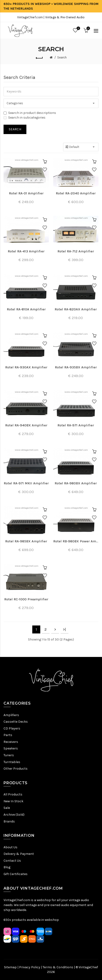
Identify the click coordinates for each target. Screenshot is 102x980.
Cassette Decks (16, 722)
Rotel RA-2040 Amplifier (76, 193)
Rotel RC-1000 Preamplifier (26, 599)
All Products (13, 794)
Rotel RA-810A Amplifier (26, 309)
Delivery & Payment (19, 854)
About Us (10, 847)
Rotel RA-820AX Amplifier (76, 309)
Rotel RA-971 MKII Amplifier (26, 483)
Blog (7, 867)
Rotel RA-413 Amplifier (26, 251)
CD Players (12, 728)
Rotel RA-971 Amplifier (76, 425)
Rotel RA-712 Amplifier (76, 251)
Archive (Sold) (14, 815)
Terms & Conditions (58, 967)
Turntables (12, 762)
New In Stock (13, 801)
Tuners (9, 755)
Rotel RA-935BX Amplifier (76, 367)
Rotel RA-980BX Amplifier (76, 483)
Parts (8, 735)
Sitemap (10, 967)
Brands (9, 821)
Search (62, 57)
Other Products (16, 769)
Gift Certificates (16, 874)
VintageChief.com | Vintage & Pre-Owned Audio (51, 17)
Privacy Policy (30, 967)
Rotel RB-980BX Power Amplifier (76, 541)
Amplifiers (11, 715)
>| (64, 629)
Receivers (11, 742)
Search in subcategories (24, 118)
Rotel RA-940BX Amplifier (26, 425)
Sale (7, 808)
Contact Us (12, 861)
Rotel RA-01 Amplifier (26, 193)
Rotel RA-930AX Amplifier (26, 367)
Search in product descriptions (30, 113)
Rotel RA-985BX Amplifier (26, 541)
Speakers (11, 748)
